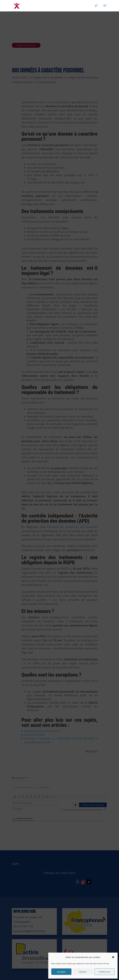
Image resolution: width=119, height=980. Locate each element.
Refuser (83, 972)
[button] (113, 957)
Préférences (104, 972)
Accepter (61, 972)
